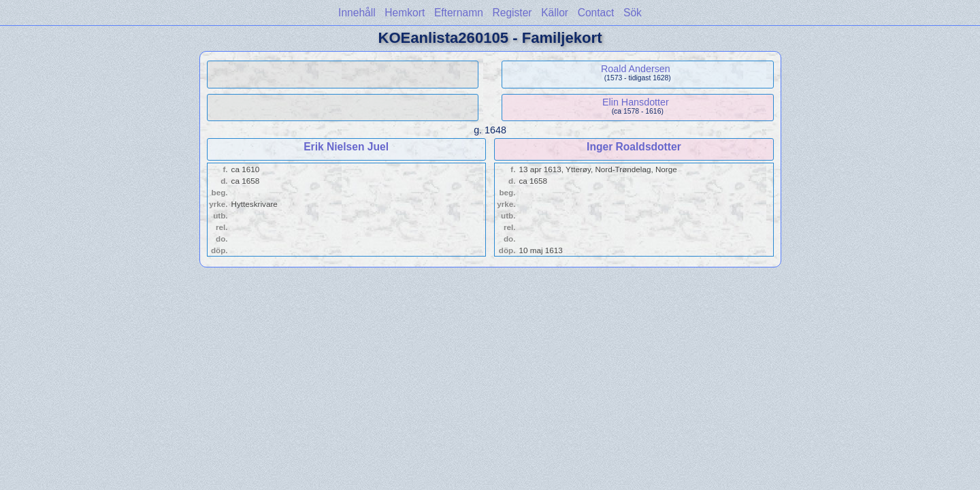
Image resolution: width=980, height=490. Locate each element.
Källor (555, 13)
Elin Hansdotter (636, 102)
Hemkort (405, 13)
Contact (596, 13)
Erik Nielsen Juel (346, 147)
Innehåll (357, 13)
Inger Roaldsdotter (634, 147)
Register (512, 13)
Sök (633, 13)
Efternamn (459, 13)
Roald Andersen (636, 69)
